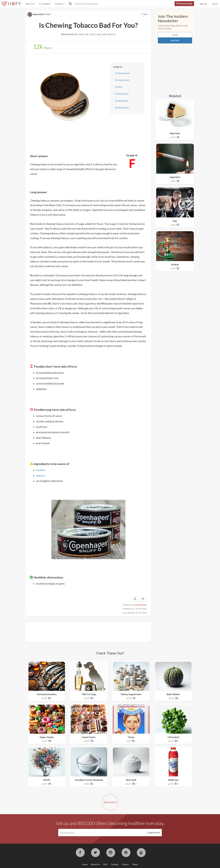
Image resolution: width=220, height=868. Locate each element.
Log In (215, 4)
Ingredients (123, 101)
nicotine (40, 470)
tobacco (40, 476)
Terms (135, 864)
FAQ (105, 864)
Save (144, 14)
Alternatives (123, 108)
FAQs (120, 87)
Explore (60, 4)
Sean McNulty (140, 605)
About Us (30, 4)
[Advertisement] (84, 632)
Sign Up (203, 4)
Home (85, 864)
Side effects (123, 94)
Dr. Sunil (47, 14)
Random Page (184, 4)
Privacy (125, 864)
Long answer (123, 80)
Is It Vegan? (45, 4)
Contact (115, 864)
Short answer (124, 73)
